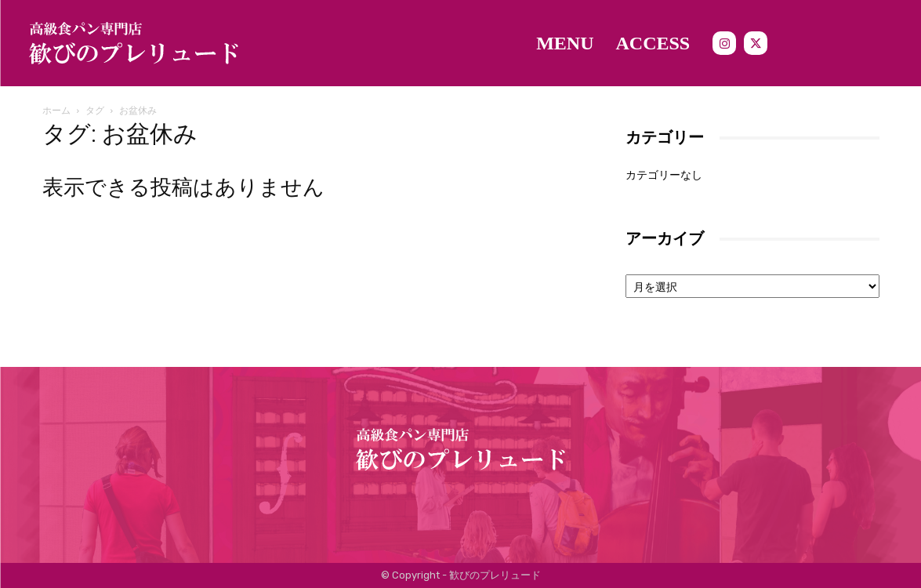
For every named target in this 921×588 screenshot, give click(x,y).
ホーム (56, 110)
